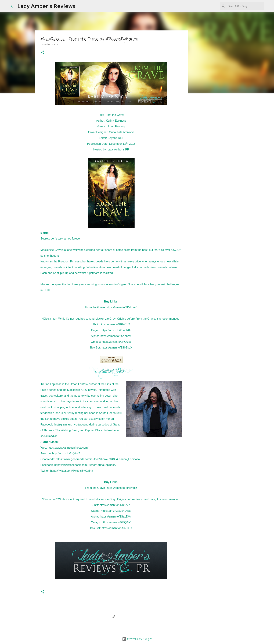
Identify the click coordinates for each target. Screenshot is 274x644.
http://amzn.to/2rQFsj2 (66, 453)
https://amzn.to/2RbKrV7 (115, 324)
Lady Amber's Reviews (46, 6)
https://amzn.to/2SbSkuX (117, 348)
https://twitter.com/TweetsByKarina (72, 471)
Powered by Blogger (137, 639)
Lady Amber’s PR (118, 149)
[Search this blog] (245, 6)
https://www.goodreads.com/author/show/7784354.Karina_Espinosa (98, 459)
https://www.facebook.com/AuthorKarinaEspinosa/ (85, 465)
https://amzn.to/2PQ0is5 (117, 342)
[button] (43, 53)
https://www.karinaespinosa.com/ (68, 448)
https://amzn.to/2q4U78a (116, 330)
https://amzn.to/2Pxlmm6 (122, 307)
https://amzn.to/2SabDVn (116, 336)
